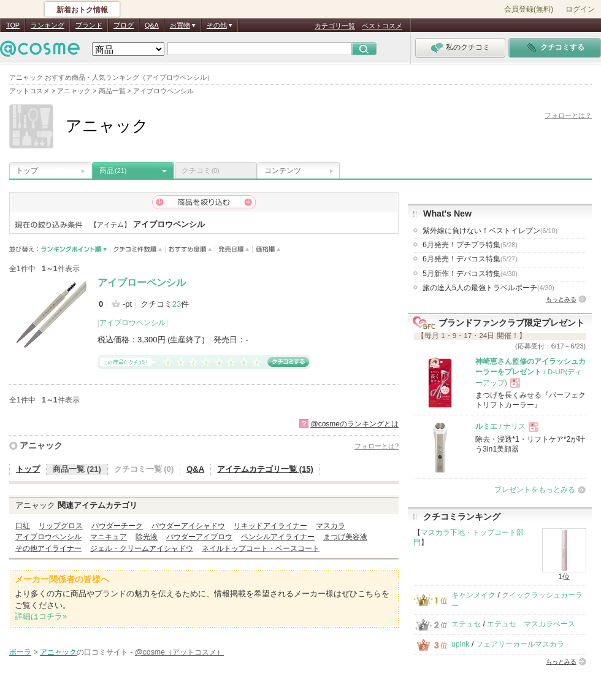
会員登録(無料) (529, 9)
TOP (13, 25)
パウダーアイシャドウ (188, 526)
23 (177, 304)
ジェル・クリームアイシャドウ (142, 548)
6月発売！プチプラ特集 (470, 245)
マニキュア (109, 537)
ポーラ (20, 652)
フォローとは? (377, 446)
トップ (27, 171)
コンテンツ (283, 171)
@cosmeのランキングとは (354, 424)
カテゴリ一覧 (335, 26)
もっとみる (561, 299)
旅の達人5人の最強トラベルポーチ (488, 288)
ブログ (124, 25)
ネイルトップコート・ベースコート (261, 548)
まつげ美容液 (345, 537)
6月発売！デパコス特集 (470, 259)
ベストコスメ (382, 26)
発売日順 (234, 249)
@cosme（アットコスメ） (179, 652)
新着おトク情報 (82, 10)
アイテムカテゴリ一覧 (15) (265, 469)
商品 (113, 171)
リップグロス (61, 526)
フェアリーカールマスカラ (520, 644)
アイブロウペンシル (132, 323)
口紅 (23, 526)
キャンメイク (473, 595)
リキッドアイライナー (270, 526)
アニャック (41, 445)
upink (461, 644)
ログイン (580, 9)
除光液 (147, 537)
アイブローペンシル (142, 283)
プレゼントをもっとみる (535, 490)
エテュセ (466, 624)
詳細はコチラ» (41, 616)
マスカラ (331, 526)
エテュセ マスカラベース (531, 624)
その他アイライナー (48, 548)
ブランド (89, 25)
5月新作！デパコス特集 (470, 274)
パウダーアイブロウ (199, 537)
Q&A (152, 25)
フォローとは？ (568, 115)
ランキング (48, 25)
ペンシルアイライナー (278, 537)
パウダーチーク (117, 526)
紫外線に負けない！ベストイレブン (490, 231)
